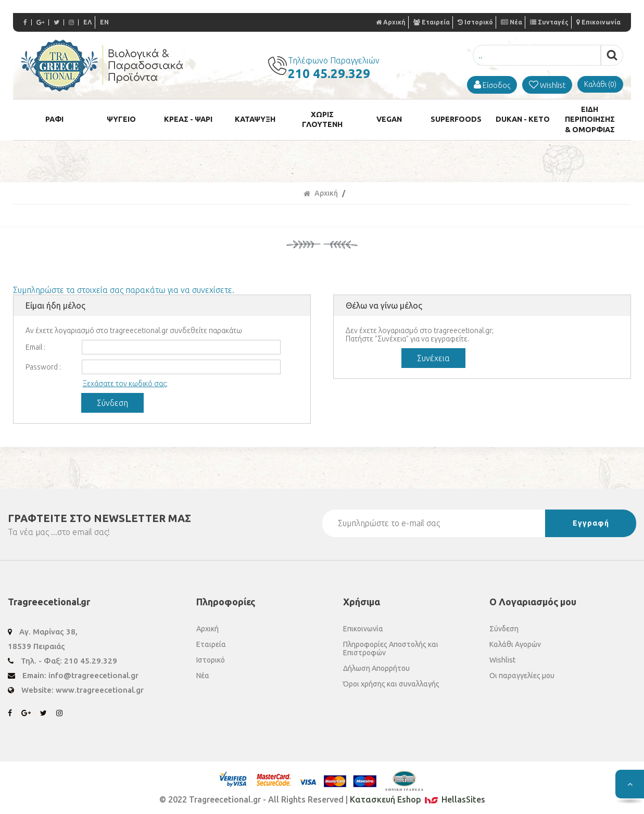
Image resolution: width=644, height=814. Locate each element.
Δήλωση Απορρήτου (376, 664)
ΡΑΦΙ (54, 117)
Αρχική (391, 22)
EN (104, 22)
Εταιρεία (432, 22)
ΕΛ (88, 22)
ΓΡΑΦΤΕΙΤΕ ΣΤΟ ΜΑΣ (99, 514)
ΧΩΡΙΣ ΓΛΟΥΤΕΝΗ (322, 117)
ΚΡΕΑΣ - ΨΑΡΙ (188, 117)
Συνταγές (549, 22)
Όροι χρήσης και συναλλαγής (391, 680)
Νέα (512, 22)
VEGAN (389, 117)
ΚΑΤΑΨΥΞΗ (255, 117)
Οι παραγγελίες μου (522, 671)
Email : (35, 343)
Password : (43, 363)
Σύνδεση (504, 625)
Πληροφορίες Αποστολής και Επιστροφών (391, 644)
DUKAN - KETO (523, 117)
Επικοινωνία (598, 22)
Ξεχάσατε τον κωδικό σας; (125, 379)
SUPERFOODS (456, 117)
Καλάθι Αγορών (515, 640)
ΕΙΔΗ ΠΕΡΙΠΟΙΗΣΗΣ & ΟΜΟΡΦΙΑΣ (590, 117)
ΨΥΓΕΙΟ (121, 117)
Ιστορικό (475, 22)
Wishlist (502, 656)
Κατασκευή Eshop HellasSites (418, 795)
